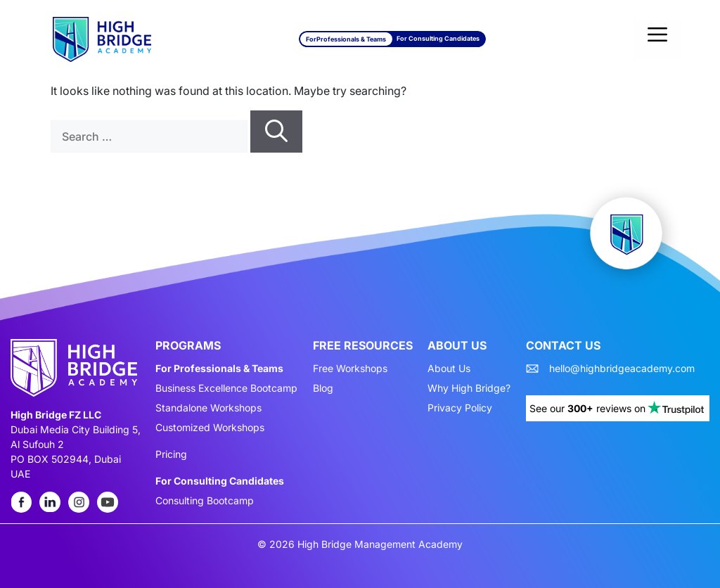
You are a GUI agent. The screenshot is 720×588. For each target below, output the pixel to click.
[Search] (276, 132)
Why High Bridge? (469, 388)
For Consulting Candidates (438, 38)
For (346, 39)
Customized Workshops (210, 428)
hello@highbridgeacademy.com (622, 369)
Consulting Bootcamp (205, 501)
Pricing (171, 454)
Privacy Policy (460, 408)
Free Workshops (350, 369)
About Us (449, 369)
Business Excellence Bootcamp (226, 388)
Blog (323, 388)
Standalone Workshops (208, 408)
